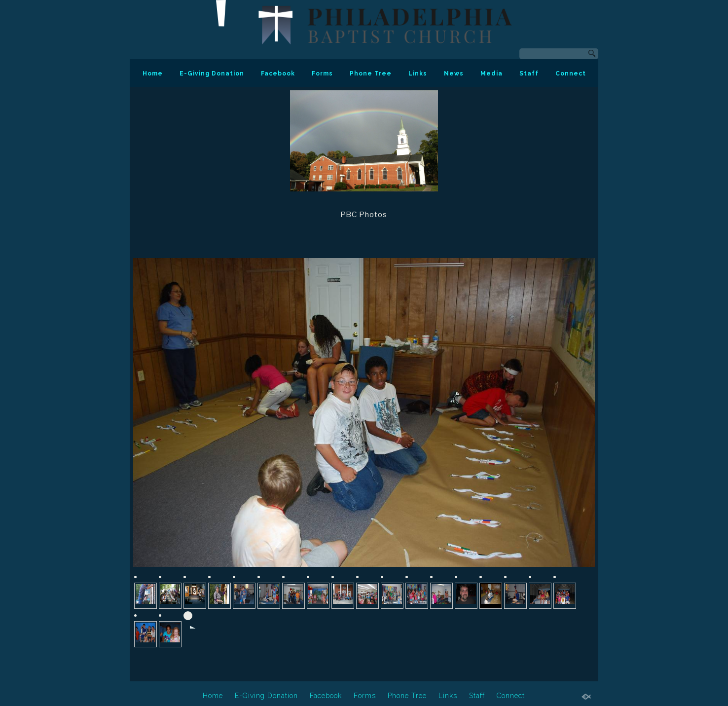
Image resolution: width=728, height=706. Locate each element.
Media (491, 74)
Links (418, 74)
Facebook (278, 74)
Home (153, 74)
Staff (529, 74)
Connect (571, 74)
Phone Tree (371, 74)
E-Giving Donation (212, 74)
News (454, 74)
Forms (322, 74)
